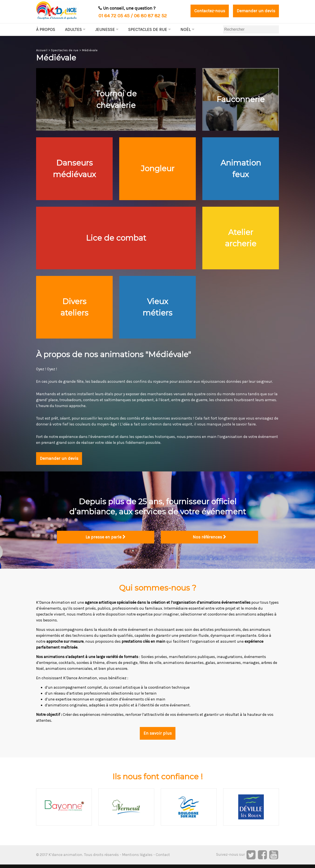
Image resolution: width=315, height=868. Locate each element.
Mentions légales (137, 858)
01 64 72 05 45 (114, 16)
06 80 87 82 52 (150, 16)
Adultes (75, 29)
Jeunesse (107, 29)
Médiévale (90, 50)
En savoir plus (157, 737)
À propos (46, 29)
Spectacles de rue (149, 29)
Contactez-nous (209, 11)
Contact (163, 858)
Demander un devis (256, 11)
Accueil (42, 50)
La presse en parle (106, 541)
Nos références (210, 541)
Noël (187, 29)
